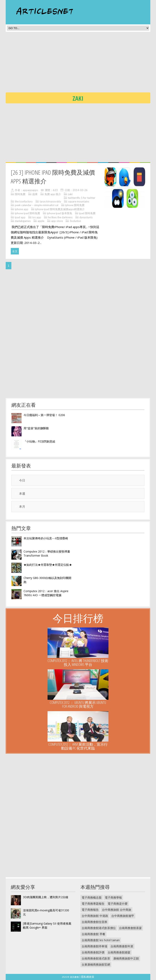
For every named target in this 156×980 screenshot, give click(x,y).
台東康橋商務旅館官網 (96, 964)
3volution (75, 221)
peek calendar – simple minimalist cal (37, 205)
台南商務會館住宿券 (94, 922)
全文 (15, 251)
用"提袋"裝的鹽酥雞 (36, 428)
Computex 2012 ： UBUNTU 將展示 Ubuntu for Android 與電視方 (78, 704)
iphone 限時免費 (75, 205)
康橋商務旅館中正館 (126, 958)
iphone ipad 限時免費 (27, 213)
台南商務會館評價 (93, 952)
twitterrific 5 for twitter (82, 198)
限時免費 (20, 194)
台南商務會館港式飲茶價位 (99, 928)
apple (41, 221)
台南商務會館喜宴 (130, 928)
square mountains (79, 201)
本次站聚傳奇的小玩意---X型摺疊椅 (46, 538)
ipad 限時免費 (87, 213)
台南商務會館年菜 (122, 946)
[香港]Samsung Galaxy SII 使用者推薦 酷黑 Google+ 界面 (47, 925)
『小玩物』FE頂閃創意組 (39, 441)
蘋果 (35, 194)
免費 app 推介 (53, 194)
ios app (37, 217)
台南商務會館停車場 (94, 946)
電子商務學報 (113, 897)
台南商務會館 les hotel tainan (101, 940)
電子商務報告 (90, 910)
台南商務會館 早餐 (93, 934)
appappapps (30, 190)
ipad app (20, 217)
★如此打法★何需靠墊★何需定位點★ (48, 565)
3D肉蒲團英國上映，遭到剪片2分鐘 (46, 897)
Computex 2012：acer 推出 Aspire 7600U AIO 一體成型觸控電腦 (46, 593)
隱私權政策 (88, 977)
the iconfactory (24, 201)
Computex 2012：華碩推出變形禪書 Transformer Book (47, 553)
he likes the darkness (60, 217)
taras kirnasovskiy (50, 201)
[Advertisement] (81, 63)
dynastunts (86, 217)
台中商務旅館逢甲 (123, 916)
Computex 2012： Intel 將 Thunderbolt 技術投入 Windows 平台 (78, 663)
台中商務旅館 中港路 (95, 916)
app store (57, 221)
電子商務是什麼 (118, 904)
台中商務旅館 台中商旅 (117, 910)
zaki (70, 194)
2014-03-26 (80, 190)
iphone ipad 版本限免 (60, 213)
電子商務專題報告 (93, 904)
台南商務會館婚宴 (119, 952)
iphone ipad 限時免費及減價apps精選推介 (60, 209)
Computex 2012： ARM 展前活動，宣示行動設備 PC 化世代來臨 (78, 746)
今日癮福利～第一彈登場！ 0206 (44, 415)
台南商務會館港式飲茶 (96, 958)
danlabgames (23, 221)
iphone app (22, 209)
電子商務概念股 (92, 897)
